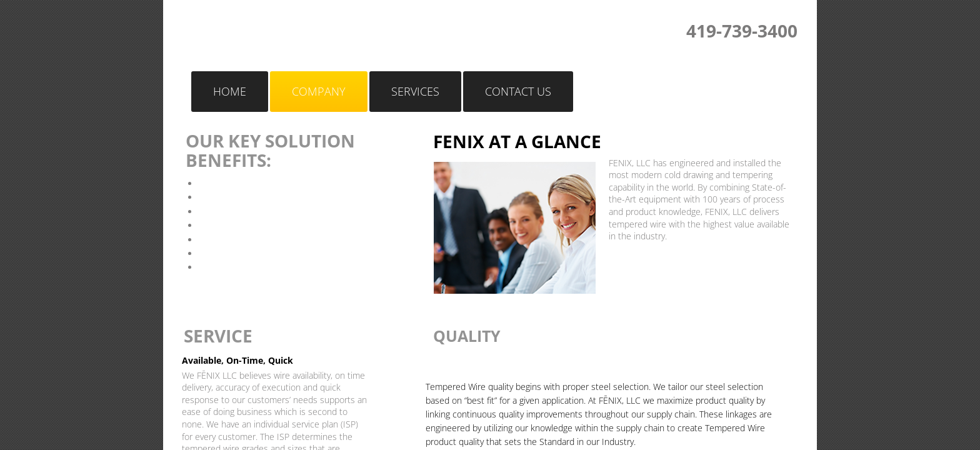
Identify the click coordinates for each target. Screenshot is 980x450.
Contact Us (518, 91)
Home (230, 91)
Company (319, 91)
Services (415, 91)
